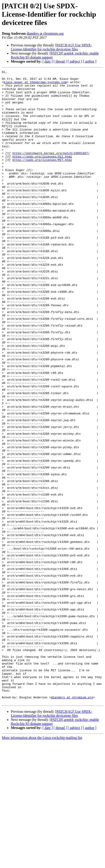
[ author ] (90, 61)
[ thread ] (60, 61)
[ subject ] (75, 61)
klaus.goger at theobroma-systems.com (35, 85)
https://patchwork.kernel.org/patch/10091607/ (51, 170)
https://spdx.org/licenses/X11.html (42, 174)
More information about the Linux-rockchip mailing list (42, 864)
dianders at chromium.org (45, 33)
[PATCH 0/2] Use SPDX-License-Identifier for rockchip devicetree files (51, 47)
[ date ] (48, 61)
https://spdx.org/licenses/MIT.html (42, 178)
